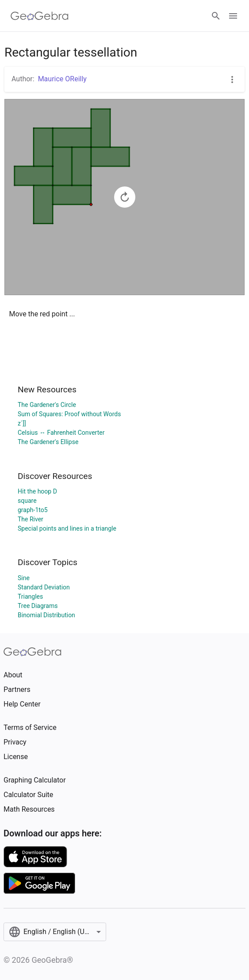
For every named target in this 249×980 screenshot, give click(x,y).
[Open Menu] (233, 16)
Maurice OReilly (62, 79)
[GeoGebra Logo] (40, 16)
